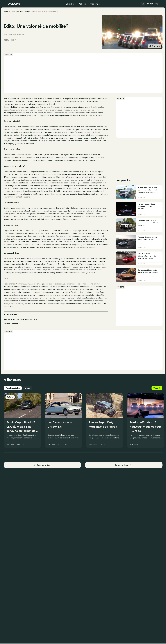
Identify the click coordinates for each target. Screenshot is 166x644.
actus (31, 11)
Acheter (82, 4)
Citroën (64, 467)
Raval (29, 467)
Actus (32, 410)
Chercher (70, 4)
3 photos (151, 46)
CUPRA (23, 467)
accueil (11, 11)
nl (150, 4)
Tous (153, 410)
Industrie (147, 467)
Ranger (110, 467)
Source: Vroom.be (15, 337)
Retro (70, 467)
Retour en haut (122, 487)
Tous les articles (17, 410)
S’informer (95, 4)
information (21, 11)
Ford (104, 467)
